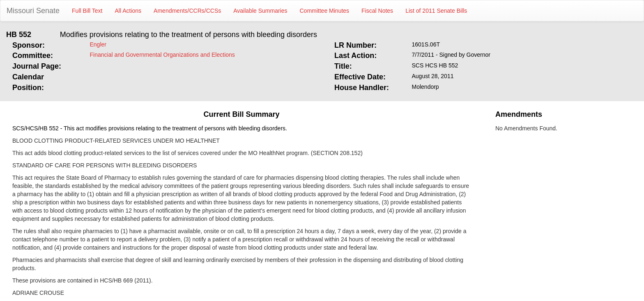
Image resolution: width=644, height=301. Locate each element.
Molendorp (425, 87)
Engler (98, 44)
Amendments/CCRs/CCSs (187, 11)
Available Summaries (260, 11)
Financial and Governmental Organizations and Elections (162, 55)
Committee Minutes (325, 11)
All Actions (128, 11)
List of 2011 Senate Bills (436, 11)
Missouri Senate (33, 11)
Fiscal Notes (377, 11)
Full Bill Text (87, 11)
